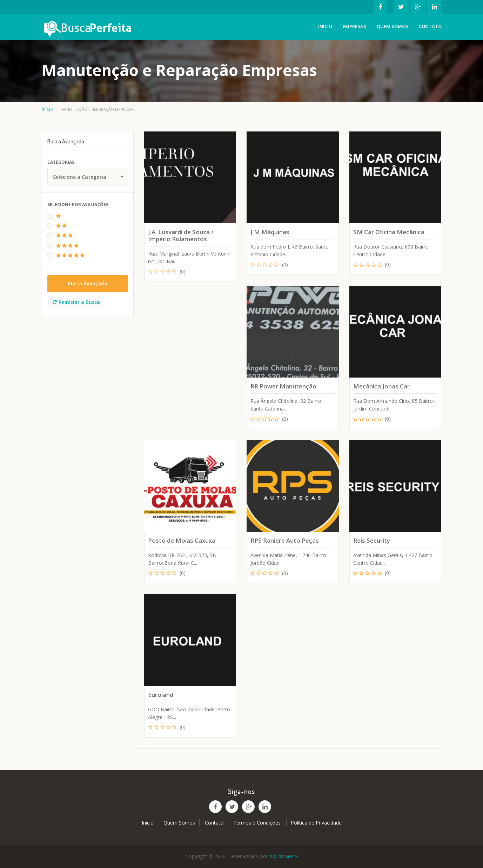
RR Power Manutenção (283, 386)
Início (325, 26)
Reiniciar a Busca (76, 302)
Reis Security (372, 540)
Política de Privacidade (316, 823)
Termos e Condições (258, 823)
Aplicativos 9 (284, 856)
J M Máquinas (270, 232)
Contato (430, 26)
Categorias (61, 162)
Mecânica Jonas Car (381, 386)
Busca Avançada (88, 283)
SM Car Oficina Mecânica (389, 232)
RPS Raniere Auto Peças (285, 540)
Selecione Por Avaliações (78, 205)
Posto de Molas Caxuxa (182, 540)
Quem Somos (393, 26)
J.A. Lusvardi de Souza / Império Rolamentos (181, 235)
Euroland (161, 695)
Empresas (354, 26)
